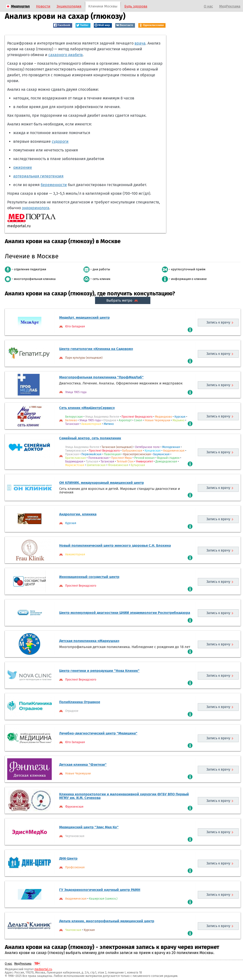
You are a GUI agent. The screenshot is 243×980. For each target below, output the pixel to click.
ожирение (23, 167)
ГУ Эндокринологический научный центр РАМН (100, 890)
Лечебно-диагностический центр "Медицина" (98, 733)
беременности (54, 185)
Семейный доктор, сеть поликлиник (90, 438)
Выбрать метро (123, 300)
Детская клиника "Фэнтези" (83, 765)
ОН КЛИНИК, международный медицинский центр (102, 483)
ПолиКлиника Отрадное (80, 702)
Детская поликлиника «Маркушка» (89, 641)
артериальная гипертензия (38, 176)
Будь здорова (136, 6)
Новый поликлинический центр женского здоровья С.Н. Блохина (115, 545)
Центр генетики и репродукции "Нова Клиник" (99, 671)
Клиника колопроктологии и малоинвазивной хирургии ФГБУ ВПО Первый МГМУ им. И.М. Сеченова (124, 796)
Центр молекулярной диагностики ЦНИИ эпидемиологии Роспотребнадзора (125, 613)
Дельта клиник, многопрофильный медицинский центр (107, 921)
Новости (43, 6)
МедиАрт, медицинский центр (84, 318)
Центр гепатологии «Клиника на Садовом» (96, 349)
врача (140, 43)
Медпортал (20, 6)
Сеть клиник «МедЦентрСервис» (87, 408)
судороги (60, 141)
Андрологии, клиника (78, 514)
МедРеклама (230, 6)
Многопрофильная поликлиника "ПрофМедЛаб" (101, 377)
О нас (208, 6)
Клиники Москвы (103, 6)
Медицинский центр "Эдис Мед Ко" (89, 827)
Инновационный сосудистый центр (89, 577)
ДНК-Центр (68, 858)
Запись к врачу (218, 322)
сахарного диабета (66, 55)
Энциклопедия (69, 6)
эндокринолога (36, 208)
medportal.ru (43, 969)
